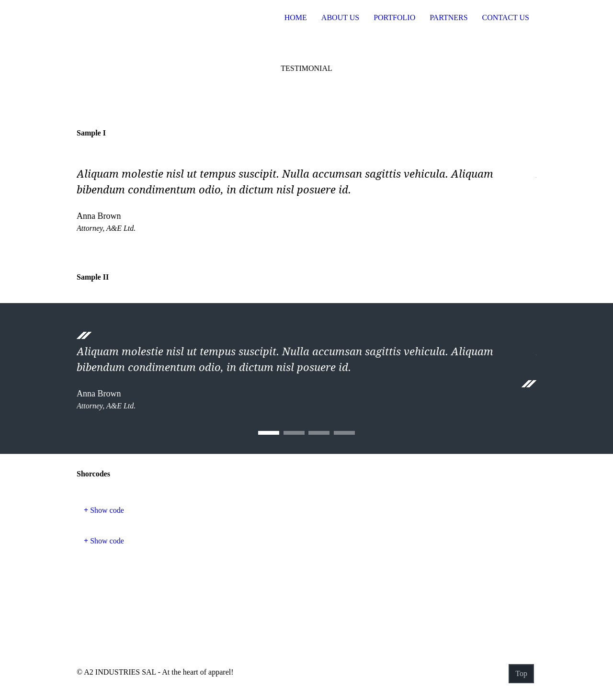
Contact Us (506, 17)
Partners (448, 17)
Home (296, 17)
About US (340, 17)
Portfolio (394, 17)
